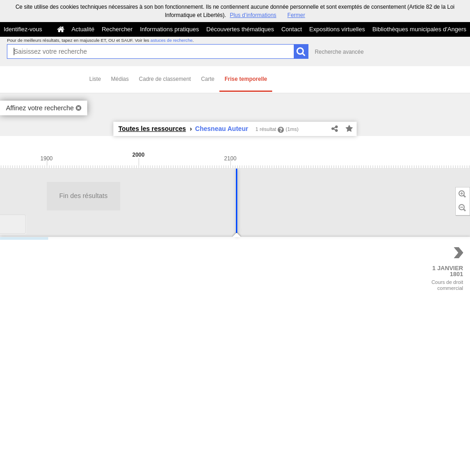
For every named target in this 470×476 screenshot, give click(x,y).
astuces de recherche (172, 40)
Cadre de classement (165, 79)
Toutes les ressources (152, 129)
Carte (208, 79)
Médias (120, 79)
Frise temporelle (246, 79)
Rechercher (117, 29)
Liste (95, 79)
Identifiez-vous (23, 29)
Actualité (83, 29)
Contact (292, 29)
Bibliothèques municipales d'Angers (419, 29)
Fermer (296, 15)
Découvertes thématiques (240, 29)
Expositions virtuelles (337, 29)
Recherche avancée (339, 52)
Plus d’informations (253, 15)
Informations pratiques (170, 29)
